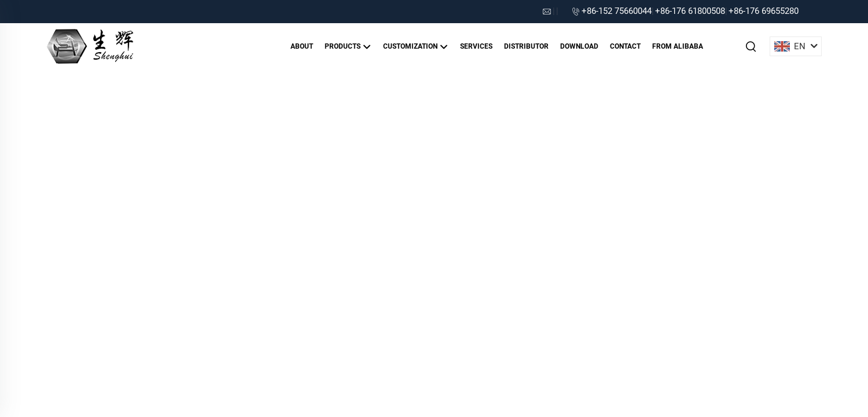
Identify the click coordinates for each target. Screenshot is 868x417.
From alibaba (678, 46)
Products (348, 47)
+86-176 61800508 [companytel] (690, 11)
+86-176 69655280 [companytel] (764, 11)
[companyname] (90, 45)
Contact (625, 46)
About (302, 46)
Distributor (526, 46)
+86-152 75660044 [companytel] (617, 11)
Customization (416, 47)
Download (579, 46)
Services (476, 46)
